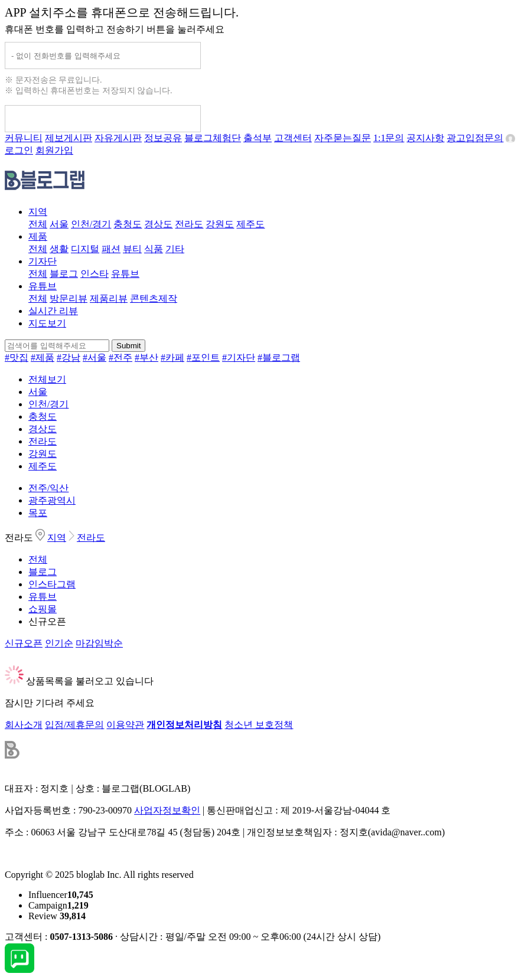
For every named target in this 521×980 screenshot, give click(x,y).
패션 (111, 249)
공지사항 (425, 138)
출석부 (258, 138)
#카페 (172, 357)
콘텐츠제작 (154, 298)
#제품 (43, 357)
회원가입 (54, 150)
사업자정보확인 (167, 810)
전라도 (189, 224)
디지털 (85, 249)
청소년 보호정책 (259, 725)
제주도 (250, 224)
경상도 (158, 224)
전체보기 (47, 379)
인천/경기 (91, 224)
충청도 (128, 224)
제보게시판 (69, 138)
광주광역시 (52, 500)
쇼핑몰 (43, 609)
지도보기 (47, 323)
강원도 (220, 224)
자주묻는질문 (343, 138)
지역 (38, 212)
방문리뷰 (69, 298)
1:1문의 (389, 138)
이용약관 (125, 725)
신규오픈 (47, 621)
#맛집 (17, 357)
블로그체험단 (213, 138)
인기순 (59, 643)
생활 (59, 249)
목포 (38, 513)
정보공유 (163, 138)
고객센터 (293, 138)
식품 (154, 249)
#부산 (146, 357)
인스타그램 (52, 584)
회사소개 (24, 725)
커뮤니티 (24, 138)
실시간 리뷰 (53, 311)
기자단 (43, 261)
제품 (38, 236)
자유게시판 (118, 138)
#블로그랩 (279, 357)
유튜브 (125, 274)
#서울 (95, 357)
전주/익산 (48, 488)
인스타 (95, 274)
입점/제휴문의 (74, 725)
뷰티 (132, 249)
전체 (38, 224)
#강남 (69, 357)
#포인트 (203, 357)
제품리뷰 (109, 298)
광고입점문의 (475, 138)
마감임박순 (99, 643)
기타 (175, 249)
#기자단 (239, 357)
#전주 (121, 357)
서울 (59, 224)
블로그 (64, 274)
